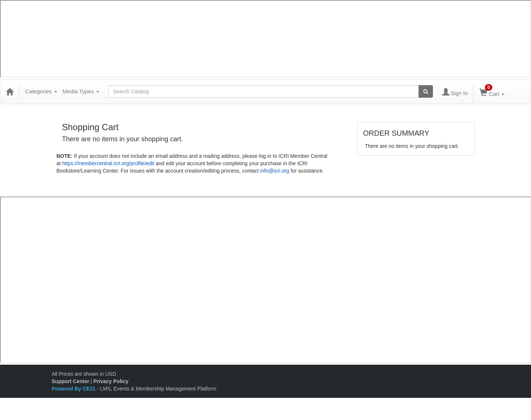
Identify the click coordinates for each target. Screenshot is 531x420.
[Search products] (426, 91)
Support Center (70, 381)
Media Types (81, 91)
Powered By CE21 (74, 389)
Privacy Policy (111, 381)
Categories (41, 91)
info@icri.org (275, 171)
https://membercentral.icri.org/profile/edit (108, 163)
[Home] (10, 91)
